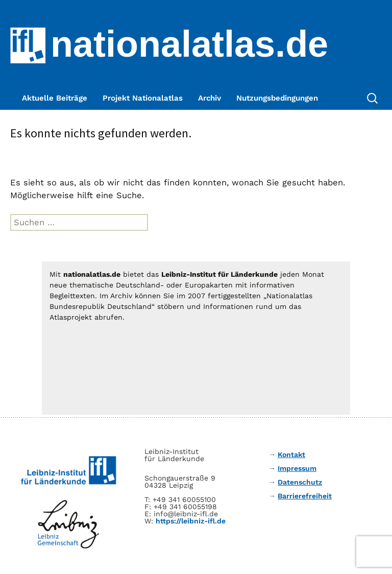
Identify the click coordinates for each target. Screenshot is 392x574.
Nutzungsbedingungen (277, 98)
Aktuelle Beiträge (55, 98)
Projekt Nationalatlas (143, 98)
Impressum (297, 468)
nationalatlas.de (189, 44)
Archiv (210, 98)
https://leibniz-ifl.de (191, 521)
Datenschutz (300, 482)
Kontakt (291, 455)
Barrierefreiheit (305, 496)
